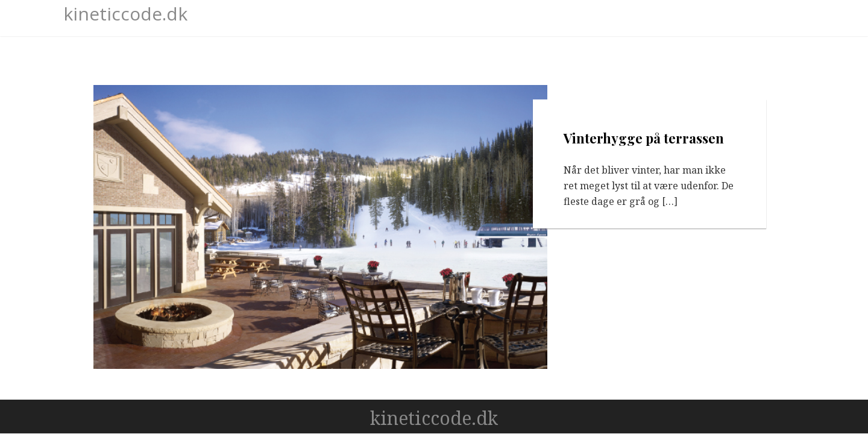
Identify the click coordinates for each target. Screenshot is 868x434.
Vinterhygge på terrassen (644, 138)
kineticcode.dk (125, 14)
